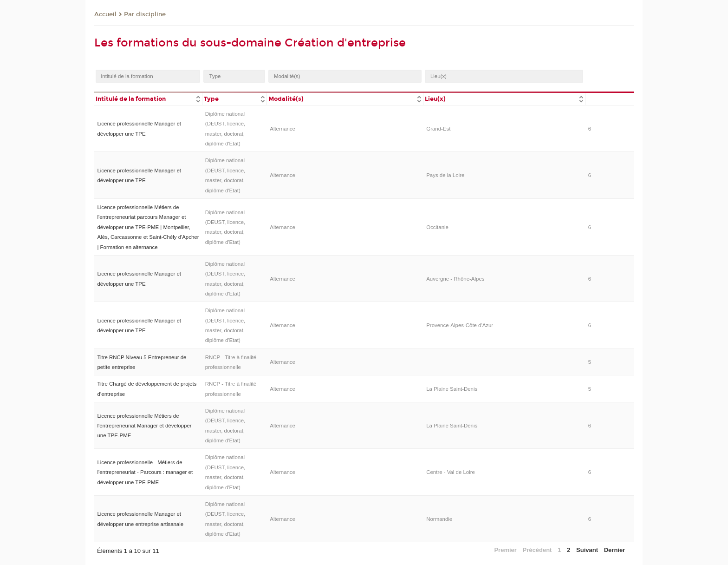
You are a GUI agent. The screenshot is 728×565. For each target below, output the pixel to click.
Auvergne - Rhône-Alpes (455, 279)
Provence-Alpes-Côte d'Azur (460, 325)
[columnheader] (148, 98)
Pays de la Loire (445, 175)
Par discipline (145, 14)
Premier (505, 550)
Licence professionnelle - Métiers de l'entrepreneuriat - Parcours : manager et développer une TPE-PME (145, 472)
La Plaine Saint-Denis (452, 389)
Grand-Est (438, 129)
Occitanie (437, 227)
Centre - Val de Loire (451, 472)
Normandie (439, 519)
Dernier (615, 550)
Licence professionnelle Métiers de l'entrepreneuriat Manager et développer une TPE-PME (144, 426)
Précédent (537, 550)
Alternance (283, 129)
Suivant (587, 550)
